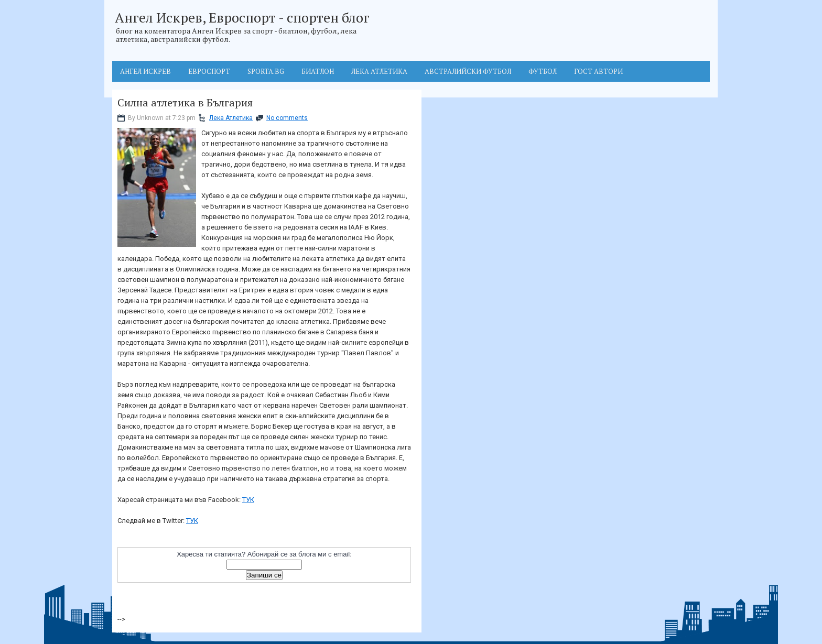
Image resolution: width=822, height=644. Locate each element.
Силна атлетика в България (185, 103)
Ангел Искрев (145, 71)
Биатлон (318, 71)
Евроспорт (209, 71)
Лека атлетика (379, 71)
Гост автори (598, 71)
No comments (287, 118)
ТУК (248, 500)
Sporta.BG (266, 71)
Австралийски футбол (468, 71)
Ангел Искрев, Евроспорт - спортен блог (242, 17)
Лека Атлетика (231, 118)
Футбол (543, 71)
